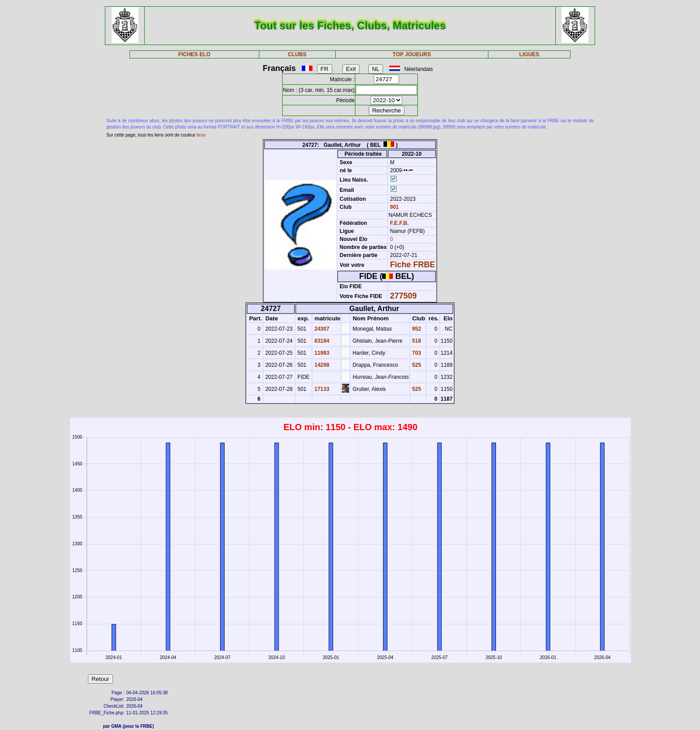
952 (416, 329)
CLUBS (297, 54)
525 (416, 365)
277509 (404, 296)
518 (416, 341)
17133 (321, 389)
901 (394, 207)
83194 (321, 341)
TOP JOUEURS (412, 54)
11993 (321, 353)
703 (416, 353)
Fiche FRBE (413, 265)
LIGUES (529, 54)
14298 (321, 365)
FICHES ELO (194, 54)
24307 (321, 329)
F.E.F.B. (400, 223)
